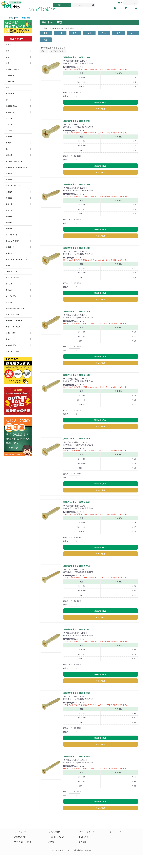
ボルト (8, 51)
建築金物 (9, 253)
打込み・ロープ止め (13, 327)
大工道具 (9, 192)
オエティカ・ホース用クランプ (17, 259)
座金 (8, 63)
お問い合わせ (85, 837)
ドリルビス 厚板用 (13, 241)
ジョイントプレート (13, 186)
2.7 (75, 33)
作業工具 (9, 198)
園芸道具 (9, 229)
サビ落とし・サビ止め (14, 321)
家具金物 (9, 290)
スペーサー (10, 81)
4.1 (133, 33)
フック (8, 339)
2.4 (60, 33)
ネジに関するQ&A (56, 837)
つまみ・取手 (11, 333)
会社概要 (83, 842)
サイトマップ (115, 832)
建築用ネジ (10, 247)
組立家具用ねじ (12, 106)
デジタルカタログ (87, 832)
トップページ (20, 832)
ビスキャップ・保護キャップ (17, 167)
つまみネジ (10, 75)
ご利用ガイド (20, 837)
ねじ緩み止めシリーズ (14, 161)
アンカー (9, 124)
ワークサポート (12, 235)
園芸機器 (9, 216)
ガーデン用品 (11, 296)
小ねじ (8, 45)
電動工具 (9, 210)
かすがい (9, 143)
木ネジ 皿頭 (20, 18)
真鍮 (28, 18)
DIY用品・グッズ (12, 272)
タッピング (10, 94)
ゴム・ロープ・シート (14, 278)
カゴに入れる (101, 109)
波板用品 (9, 137)
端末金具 (9, 155)
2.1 (46, 33)
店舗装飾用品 (11, 345)
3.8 (119, 33)
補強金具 (9, 180)
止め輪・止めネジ (13, 69)
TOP (5, 18)
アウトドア (10, 302)
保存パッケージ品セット (15, 308)
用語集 (51, 842)
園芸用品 (9, 222)
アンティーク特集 (12, 351)
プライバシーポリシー (24, 842)
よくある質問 (54, 832)
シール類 (9, 284)
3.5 (104, 33)
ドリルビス (10, 112)
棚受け (8, 265)
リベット (9, 118)
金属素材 (9, 173)
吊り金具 (9, 131)
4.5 (46, 40)
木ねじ (11, 18)
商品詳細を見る (100, 102)
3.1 (89, 33)
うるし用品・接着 (13, 314)
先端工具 (9, 204)
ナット (8, 57)
